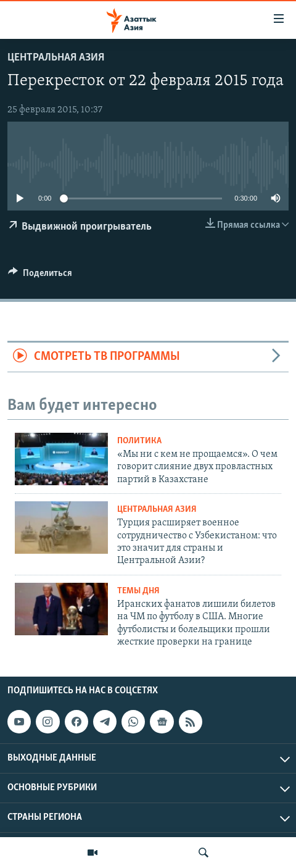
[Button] (40, 276)
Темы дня (138, 591)
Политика (139, 441)
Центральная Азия (56, 58)
